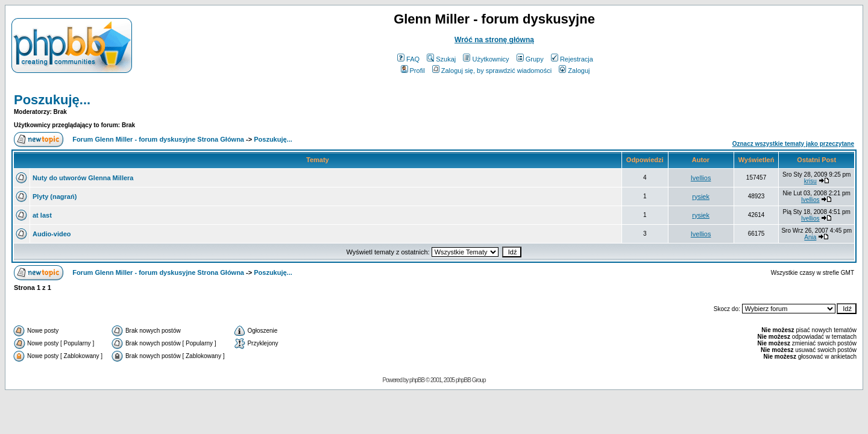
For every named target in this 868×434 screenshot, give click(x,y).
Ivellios (701, 178)
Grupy (530, 59)
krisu (810, 181)
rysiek (701, 197)
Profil (413, 71)
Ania (810, 237)
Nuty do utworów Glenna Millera (83, 178)
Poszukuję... (52, 100)
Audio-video (52, 234)
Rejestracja (572, 59)
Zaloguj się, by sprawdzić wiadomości (492, 71)
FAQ (408, 59)
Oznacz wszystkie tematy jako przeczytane (793, 144)
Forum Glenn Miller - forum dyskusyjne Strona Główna (158, 139)
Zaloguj (574, 71)
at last (42, 215)
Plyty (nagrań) (55, 197)
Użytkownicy (486, 59)
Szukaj (441, 59)
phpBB (417, 380)
